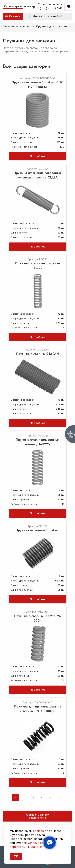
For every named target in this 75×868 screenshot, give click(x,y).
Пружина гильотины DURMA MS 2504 (38, 618)
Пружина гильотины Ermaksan (37, 530)
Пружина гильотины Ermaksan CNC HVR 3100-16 (37, 85)
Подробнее (38, 156)
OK (16, 856)
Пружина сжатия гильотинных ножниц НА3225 (37, 442)
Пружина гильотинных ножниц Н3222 (38, 266)
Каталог (25, 26)
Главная (8, 26)
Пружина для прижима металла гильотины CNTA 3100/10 (38, 709)
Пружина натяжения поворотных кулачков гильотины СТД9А (37, 175)
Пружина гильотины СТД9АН (37, 354)
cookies (38, 831)
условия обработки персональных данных (33, 845)
